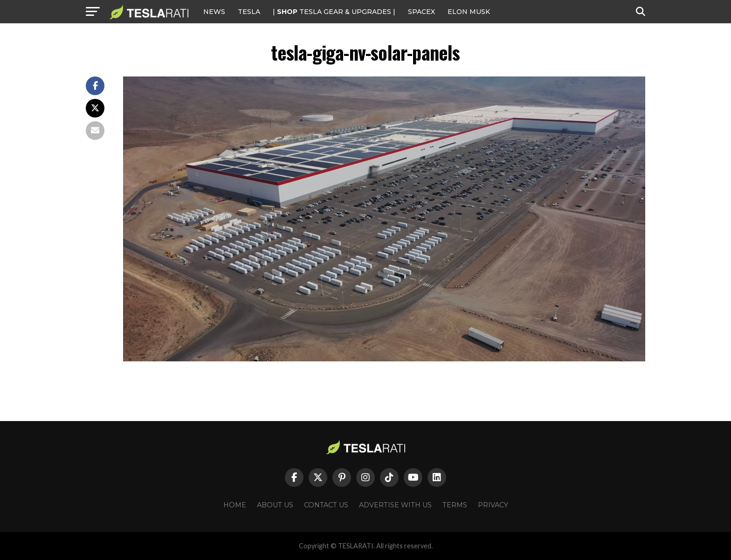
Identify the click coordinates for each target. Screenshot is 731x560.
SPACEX (421, 12)
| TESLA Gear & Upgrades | (334, 12)
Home (235, 505)
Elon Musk (469, 12)
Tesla (249, 12)
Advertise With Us (395, 505)
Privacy (493, 505)
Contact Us (326, 505)
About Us (275, 505)
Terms (455, 505)
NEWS (214, 12)
